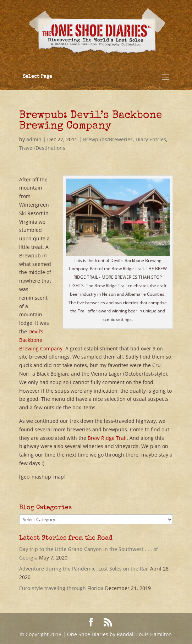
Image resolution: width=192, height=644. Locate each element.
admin (34, 139)
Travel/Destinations (42, 148)
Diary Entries (151, 139)
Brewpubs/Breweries (108, 139)
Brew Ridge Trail (107, 438)
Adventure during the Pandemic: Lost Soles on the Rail (84, 569)
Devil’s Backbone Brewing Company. (42, 340)
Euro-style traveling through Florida (61, 588)
